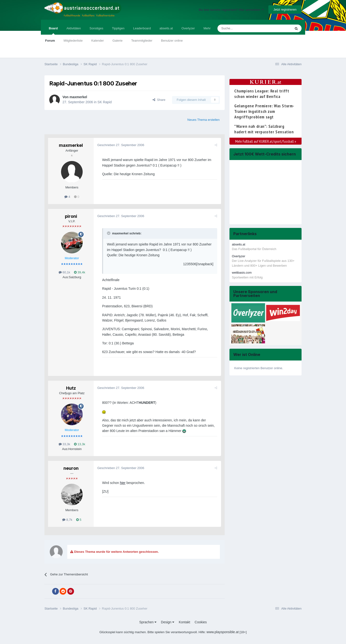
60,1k (64, 272)
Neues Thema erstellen (204, 120)
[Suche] (243, 28)
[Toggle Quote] (109, 233)
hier (123, 483)
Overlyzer (188, 28)
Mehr (207, 28)
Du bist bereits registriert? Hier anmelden (231, 10)
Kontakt (184, 622)
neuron (71, 468)
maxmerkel (78, 97)
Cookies (201, 622)
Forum (50, 41)
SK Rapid (105, 102)
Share (159, 100)
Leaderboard (142, 28)
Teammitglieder (142, 41)
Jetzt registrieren (285, 10)
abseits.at (166, 28)
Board (53, 31)
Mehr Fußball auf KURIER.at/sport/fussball (266, 141)
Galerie (117, 41)
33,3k (64, 444)
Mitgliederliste (73, 41)
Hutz (71, 388)
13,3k (80, 444)
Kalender (98, 41)
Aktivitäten (74, 28)
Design (168, 622)
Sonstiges (96, 28)
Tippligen (118, 28)
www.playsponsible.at (223, 632)
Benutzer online (172, 41)
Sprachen (148, 622)
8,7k (67, 520)
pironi (71, 216)
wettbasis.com (242, 273)
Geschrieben (121, 145)
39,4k (80, 272)
